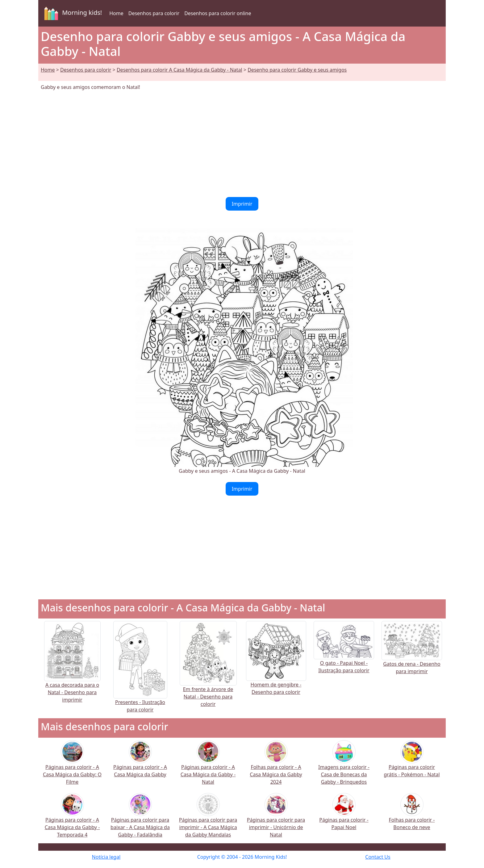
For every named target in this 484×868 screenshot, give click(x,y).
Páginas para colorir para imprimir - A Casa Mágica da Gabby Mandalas (208, 819)
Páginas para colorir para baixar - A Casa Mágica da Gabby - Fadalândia (140, 819)
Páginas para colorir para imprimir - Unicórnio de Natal (276, 819)
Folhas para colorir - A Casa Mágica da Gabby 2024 (276, 767)
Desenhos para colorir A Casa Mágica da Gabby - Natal (179, 70)
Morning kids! (72, 13)
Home (116, 13)
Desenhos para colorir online (218, 13)
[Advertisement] (242, 144)
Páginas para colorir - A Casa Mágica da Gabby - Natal (208, 767)
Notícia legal (106, 857)
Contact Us (378, 857)
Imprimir (242, 204)
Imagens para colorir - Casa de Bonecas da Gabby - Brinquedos (344, 767)
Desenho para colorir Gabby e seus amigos (297, 70)
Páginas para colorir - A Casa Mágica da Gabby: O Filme (72, 767)
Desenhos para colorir (154, 13)
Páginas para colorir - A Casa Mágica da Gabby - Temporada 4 (72, 819)
